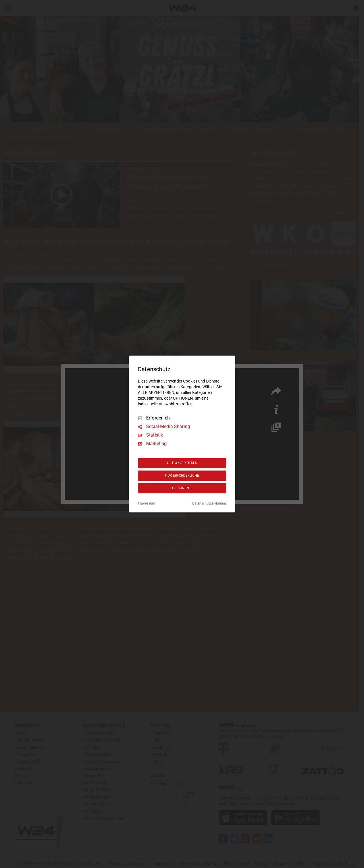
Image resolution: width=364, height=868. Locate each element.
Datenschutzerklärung (209, 504)
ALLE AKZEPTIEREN (182, 463)
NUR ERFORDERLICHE (182, 476)
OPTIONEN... (182, 488)
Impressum (147, 504)
